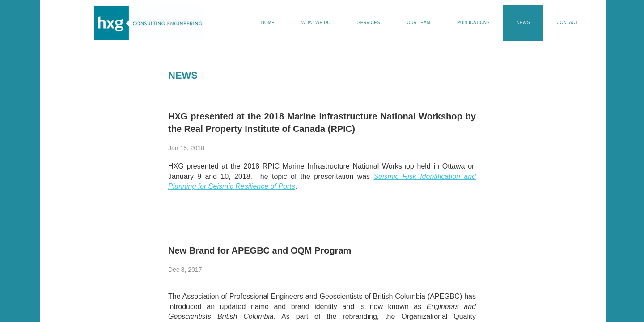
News (523, 23)
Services (369, 23)
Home (268, 23)
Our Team (418, 23)
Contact (568, 23)
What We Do (316, 23)
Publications (473, 23)
